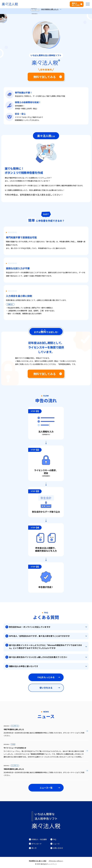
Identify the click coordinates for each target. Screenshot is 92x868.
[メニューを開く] (88, 4)
